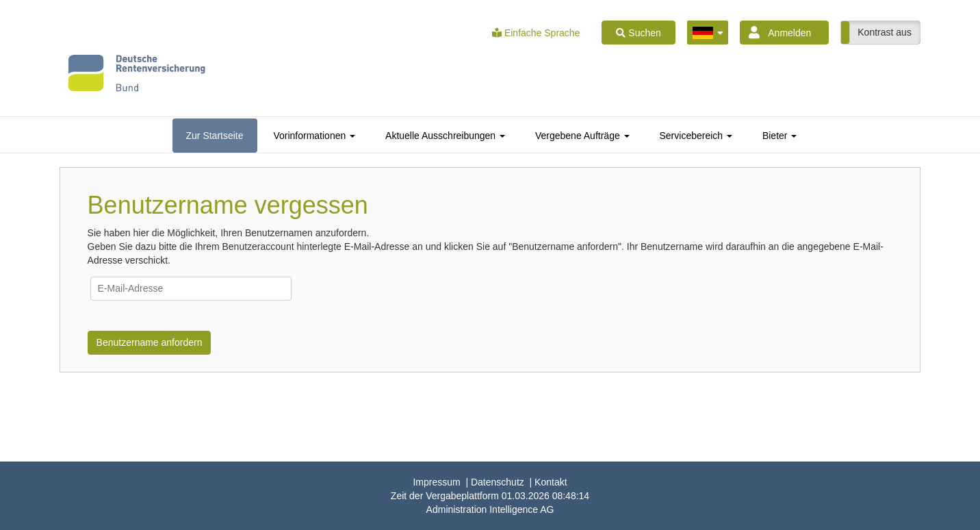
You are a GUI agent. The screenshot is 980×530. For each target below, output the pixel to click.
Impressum (436, 482)
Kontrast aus (885, 32)
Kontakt (551, 482)
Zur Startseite (215, 136)
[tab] (215, 136)
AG (490, 509)
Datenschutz (498, 482)
